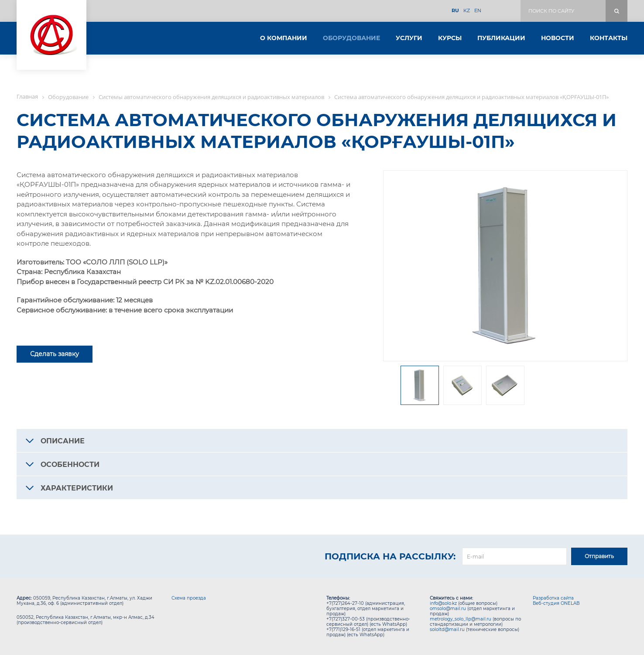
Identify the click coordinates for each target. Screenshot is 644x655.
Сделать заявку (55, 354)
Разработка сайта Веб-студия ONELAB (556, 601)
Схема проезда (189, 598)
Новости (558, 38)
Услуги (409, 38)
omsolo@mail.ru (448, 609)
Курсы (450, 38)
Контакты (609, 38)
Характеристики (77, 488)
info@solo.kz (443, 603)
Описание (63, 441)
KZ (467, 11)
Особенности (70, 465)
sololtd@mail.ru (447, 629)
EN (478, 11)
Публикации (501, 38)
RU (455, 11)
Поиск (617, 11)
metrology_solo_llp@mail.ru (461, 619)
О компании (284, 38)
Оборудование (351, 38)
